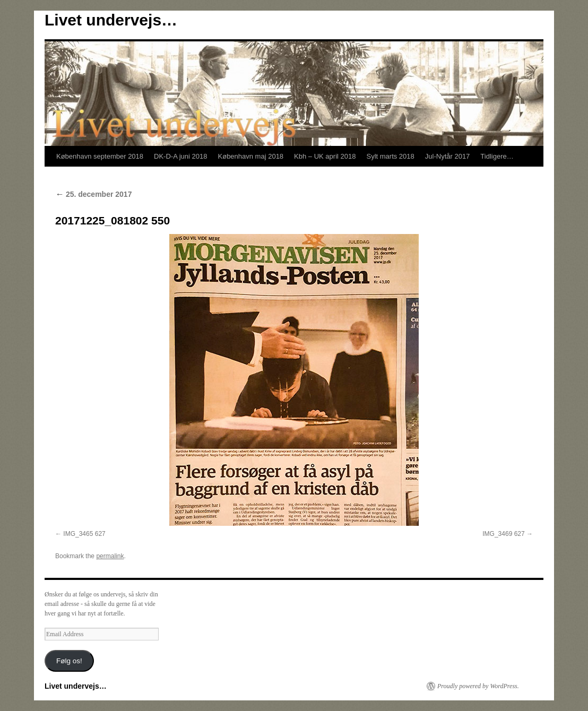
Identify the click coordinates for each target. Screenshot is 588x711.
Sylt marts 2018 (390, 156)
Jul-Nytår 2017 (448, 156)
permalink (110, 556)
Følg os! (69, 661)
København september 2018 (100, 156)
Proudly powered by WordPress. (478, 686)
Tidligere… (497, 156)
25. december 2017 (93, 194)
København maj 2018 (251, 156)
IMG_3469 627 (503, 534)
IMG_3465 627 (84, 534)
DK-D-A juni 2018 (180, 156)
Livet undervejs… (111, 20)
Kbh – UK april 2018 (325, 156)
